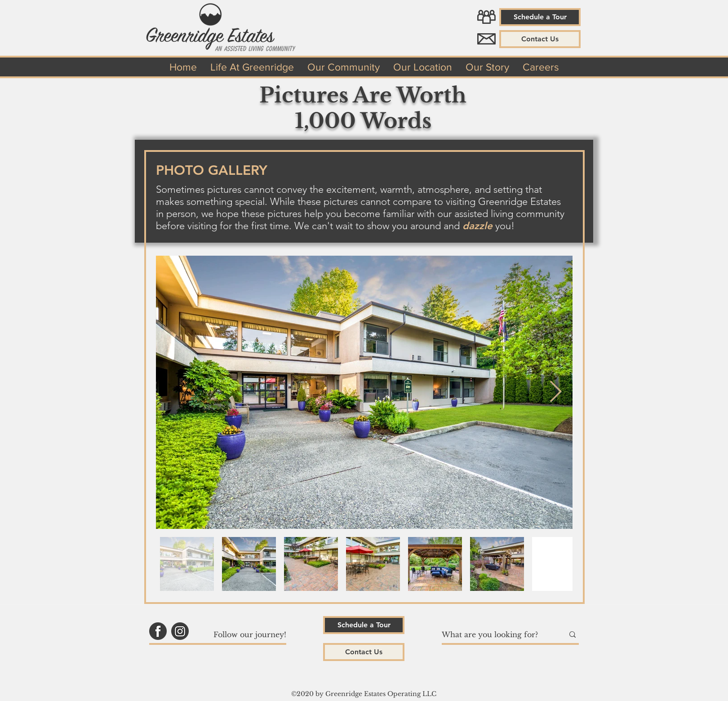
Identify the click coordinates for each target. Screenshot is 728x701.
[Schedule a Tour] (540, 17)
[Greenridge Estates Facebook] (158, 631)
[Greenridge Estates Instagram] (180, 631)
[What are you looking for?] (496, 634)
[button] (540, 39)
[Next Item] (555, 393)
